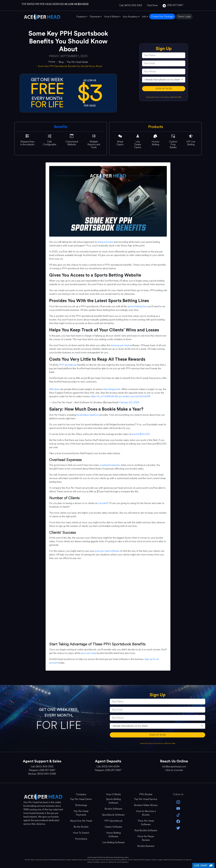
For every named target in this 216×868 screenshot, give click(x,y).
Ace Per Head (92, 857)
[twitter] (178, 828)
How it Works (111, 17)
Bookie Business (146, 846)
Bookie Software (113, 809)
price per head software (107, 551)
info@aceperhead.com (174, 767)
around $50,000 (141, 434)
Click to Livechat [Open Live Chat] (174, 770)
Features (81, 17)
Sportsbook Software (113, 815)
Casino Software (113, 827)
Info (144, 17)
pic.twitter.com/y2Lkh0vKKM (135, 396)
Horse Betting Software (113, 835)
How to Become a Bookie (146, 813)
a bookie (103, 503)
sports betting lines (137, 306)
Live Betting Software (113, 842)
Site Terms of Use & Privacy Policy (117, 857)
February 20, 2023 (129, 402)
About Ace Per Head (81, 821)
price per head (89, 653)
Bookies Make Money (146, 805)
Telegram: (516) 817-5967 (42, 770)
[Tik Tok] (178, 815)
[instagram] (178, 802)
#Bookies (54, 389)
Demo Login (184, 16)
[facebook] (178, 821)
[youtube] (178, 808)
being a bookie (105, 242)
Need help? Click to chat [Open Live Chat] (155, 97)
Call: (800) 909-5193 (131, 5)
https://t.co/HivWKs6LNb (104, 396)
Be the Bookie (81, 827)
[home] (52, 62)
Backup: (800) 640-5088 (173, 97)
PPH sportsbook (68, 365)
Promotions (81, 839)
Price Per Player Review (146, 838)
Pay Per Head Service (146, 799)
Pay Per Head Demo (81, 799)
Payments (95, 17)
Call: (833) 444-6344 (108, 767)
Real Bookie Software (146, 830)
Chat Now (152, 5)
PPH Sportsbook (113, 821)
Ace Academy (130, 17)
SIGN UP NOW (164, 89)
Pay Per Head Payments (81, 813)
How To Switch (81, 833)
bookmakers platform (88, 415)
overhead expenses (110, 465)
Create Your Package (162, 16)
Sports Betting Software (113, 801)
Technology (81, 805)
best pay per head (120, 345)
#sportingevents (112, 389)
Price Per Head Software (146, 823)
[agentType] (164, 80)
